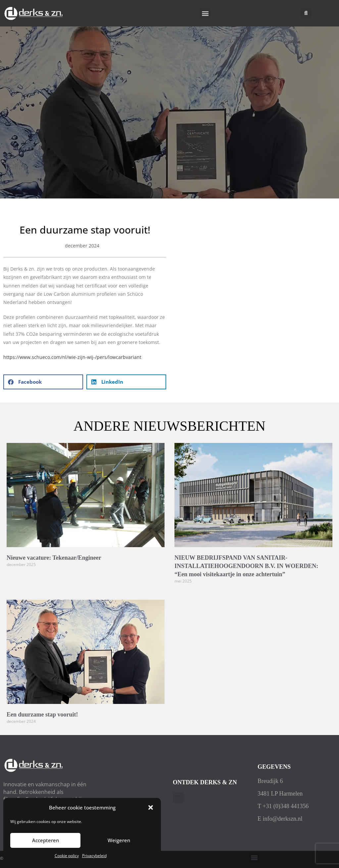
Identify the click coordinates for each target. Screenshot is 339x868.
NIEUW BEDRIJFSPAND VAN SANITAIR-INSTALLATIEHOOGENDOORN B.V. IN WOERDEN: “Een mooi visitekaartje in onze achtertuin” (246, 566)
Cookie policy (67, 856)
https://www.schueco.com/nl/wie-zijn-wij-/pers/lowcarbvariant (72, 357)
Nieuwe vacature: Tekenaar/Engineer (54, 558)
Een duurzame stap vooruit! (42, 715)
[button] (151, 807)
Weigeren (119, 840)
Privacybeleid (94, 856)
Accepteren (46, 840)
